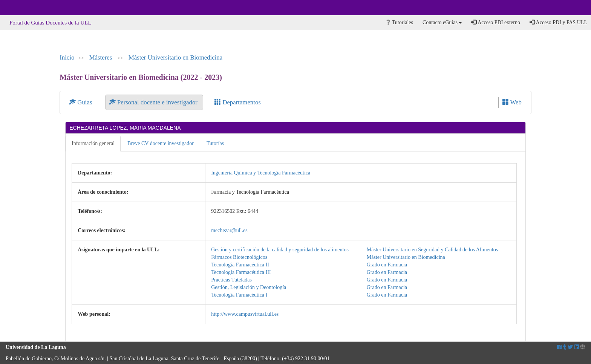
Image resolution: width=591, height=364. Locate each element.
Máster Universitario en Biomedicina (175, 57)
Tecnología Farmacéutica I (239, 295)
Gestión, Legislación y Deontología (249, 287)
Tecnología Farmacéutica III (241, 272)
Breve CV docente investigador (161, 143)
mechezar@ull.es (229, 230)
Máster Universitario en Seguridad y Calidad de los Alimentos (432, 250)
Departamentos (238, 102)
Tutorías (215, 143)
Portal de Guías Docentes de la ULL (50, 23)
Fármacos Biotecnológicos (239, 257)
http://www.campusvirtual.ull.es (245, 314)
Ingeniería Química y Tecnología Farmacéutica (261, 173)
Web (512, 102)
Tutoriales (400, 22)
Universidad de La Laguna (26, 8)
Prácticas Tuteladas (231, 280)
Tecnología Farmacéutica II (240, 265)
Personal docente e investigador (154, 102)
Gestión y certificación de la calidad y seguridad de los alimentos (280, 250)
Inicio (67, 57)
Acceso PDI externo (495, 22)
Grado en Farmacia (387, 265)
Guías (82, 102)
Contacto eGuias (442, 22)
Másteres (102, 57)
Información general (93, 143)
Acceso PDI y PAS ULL (558, 22)
